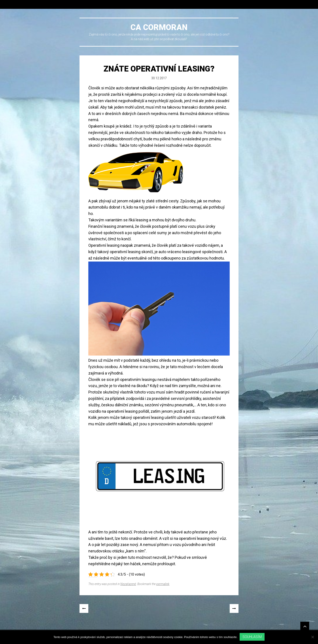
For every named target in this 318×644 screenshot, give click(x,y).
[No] (312, 637)
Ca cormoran (159, 27)
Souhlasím (252, 637)
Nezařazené (128, 584)
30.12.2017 (159, 78)
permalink (163, 584)
